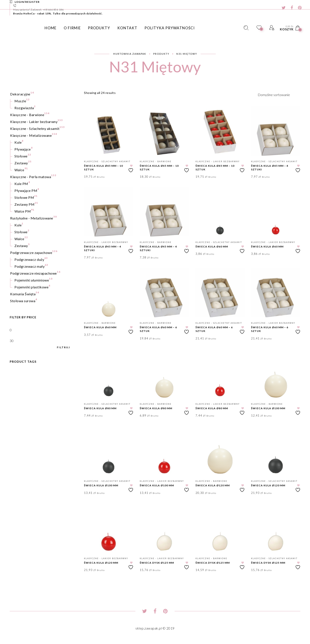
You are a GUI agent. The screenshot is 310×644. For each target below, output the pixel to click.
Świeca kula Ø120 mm (213, 485)
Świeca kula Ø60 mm (212, 247)
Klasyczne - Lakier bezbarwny (218, 161)
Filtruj (63, 347)
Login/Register (27, 2)
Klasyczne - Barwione (156, 161)
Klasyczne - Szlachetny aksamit (107, 161)
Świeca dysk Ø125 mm (157, 563)
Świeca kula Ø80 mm (100, 408)
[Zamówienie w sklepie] (279, 95)
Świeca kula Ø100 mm (268, 408)
